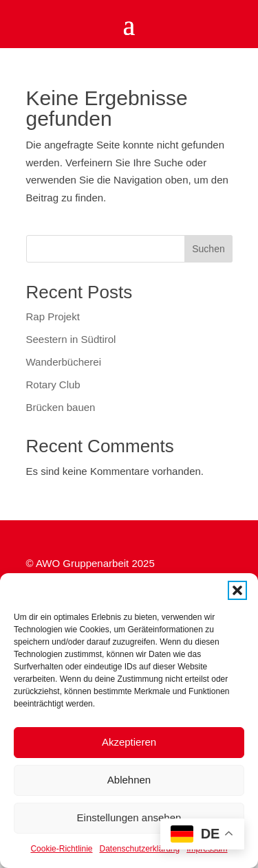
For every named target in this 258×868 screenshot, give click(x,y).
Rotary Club (53, 385)
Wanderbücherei (64, 362)
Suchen (208, 249)
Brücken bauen (61, 407)
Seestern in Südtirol (71, 339)
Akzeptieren (129, 742)
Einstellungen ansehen (129, 817)
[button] (237, 590)
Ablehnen (129, 780)
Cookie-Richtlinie (61, 849)
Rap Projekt (53, 316)
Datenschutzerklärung (139, 849)
